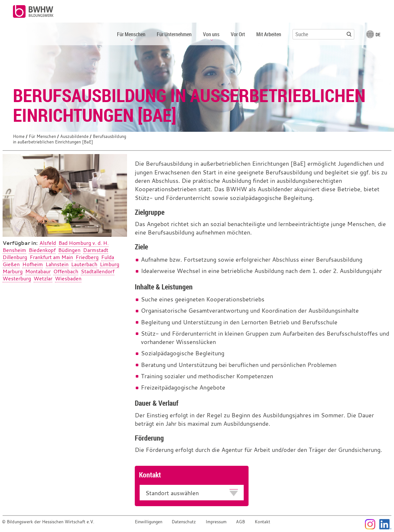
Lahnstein (57, 264)
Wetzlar (43, 278)
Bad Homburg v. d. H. (84, 243)
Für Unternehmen (174, 34)
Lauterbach (84, 264)
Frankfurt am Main (51, 257)
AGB (240, 522)
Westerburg (17, 278)
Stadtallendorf (98, 271)
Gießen (11, 264)
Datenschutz (184, 522)
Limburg (110, 264)
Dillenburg (15, 257)
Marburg (13, 271)
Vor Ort (238, 34)
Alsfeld (48, 243)
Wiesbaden (68, 278)
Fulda (108, 257)
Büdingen (69, 250)
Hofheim (33, 264)
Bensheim (14, 250)
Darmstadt (96, 250)
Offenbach (66, 271)
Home (19, 136)
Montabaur (38, 271)
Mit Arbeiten (269, 34)
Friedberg (87, 257)
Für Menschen (42, 136)
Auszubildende (74, 136)
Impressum (216, 522)
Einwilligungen (149, 522)
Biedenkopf (42, 250)
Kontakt (262, 522)
